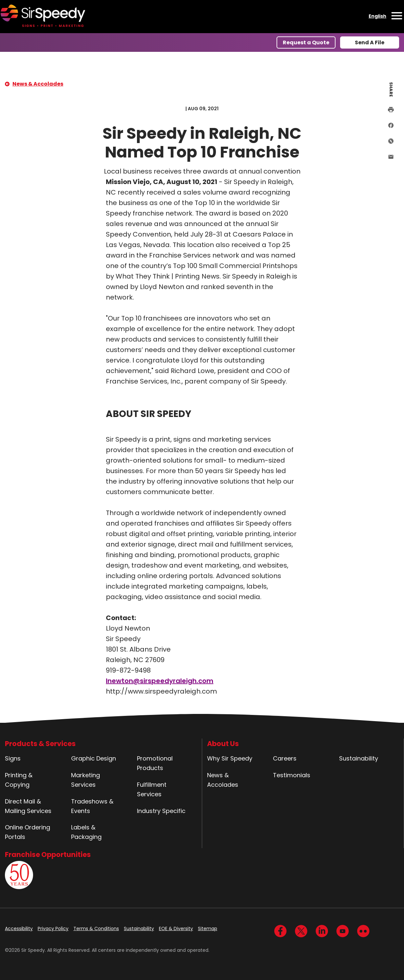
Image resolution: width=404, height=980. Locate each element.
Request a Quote (306, 42)
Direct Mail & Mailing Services (28, 806)
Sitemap (208, 928)
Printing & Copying (19, 780)
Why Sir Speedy (230, 758)
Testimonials (292, 775)
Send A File (370, 42)
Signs (13, 758)
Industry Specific (161, 811)
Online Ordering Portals (28, 832)
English (377, 16)
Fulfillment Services (152, 789)
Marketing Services (86, 780)
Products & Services (40, 744)
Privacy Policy (53, 928)
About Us (223, 744)
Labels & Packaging (86, 832)
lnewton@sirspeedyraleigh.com (160, 681)
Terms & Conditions (96, 928)
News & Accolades (38, 84)
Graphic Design (94, 758)
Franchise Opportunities (48, 855)
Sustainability (359, 758)
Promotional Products (155, 763)
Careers (285, 758)
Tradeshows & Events (92, 806)
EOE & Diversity (176, 928)
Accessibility (19, 928)
